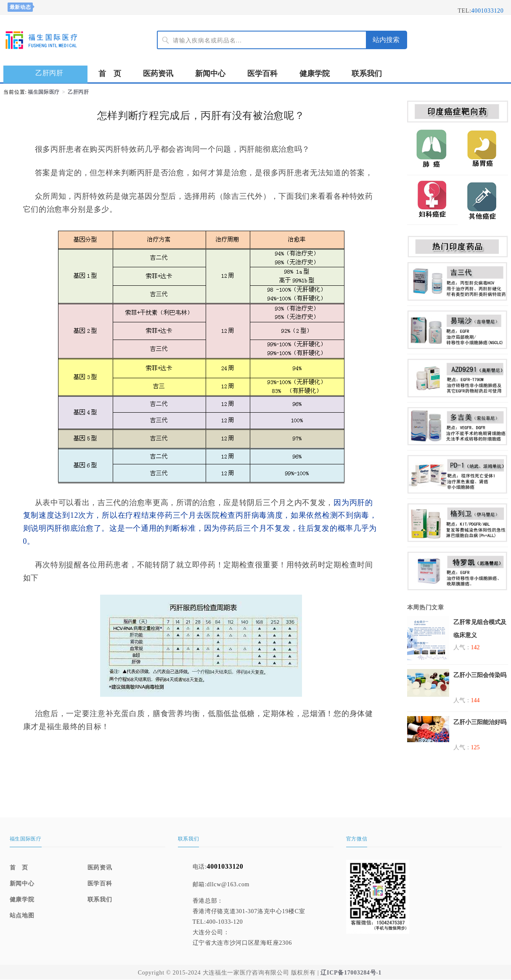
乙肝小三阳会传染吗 (480, 675)
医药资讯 (158, 74)
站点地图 (22, 915)
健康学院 (315, 74)
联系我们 (367, 74)
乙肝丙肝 (78, 92)
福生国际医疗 (44, 92)
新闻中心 (210, 74)
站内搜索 (386, 40)
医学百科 (262, 74)
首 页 (110, 74)
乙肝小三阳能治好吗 (480, 722)
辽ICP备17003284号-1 (351, 973)
